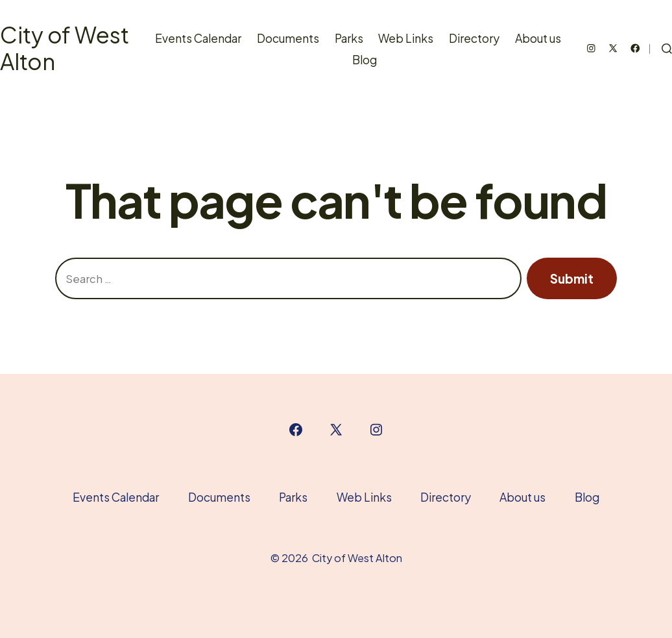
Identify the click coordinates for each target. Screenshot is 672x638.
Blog (365, 60)
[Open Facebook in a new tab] (635, 48)
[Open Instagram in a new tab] (591, 48)
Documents (288, 38)
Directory (474, 38)
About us (538, 38)
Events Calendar (198, 38)
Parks (349, 38)
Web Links (406, 38)
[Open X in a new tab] (613, 48)
